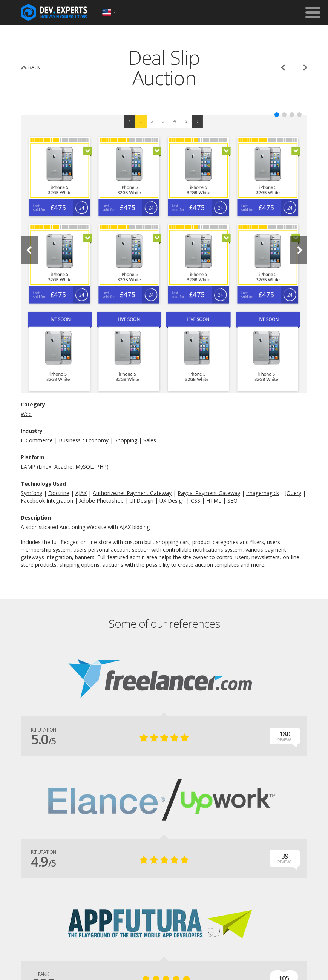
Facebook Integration (47, 501)
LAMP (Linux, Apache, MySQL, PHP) (65, 467)
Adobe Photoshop (101, 501)
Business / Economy (84, 440)
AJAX (81, 493)
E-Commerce (37, 440)
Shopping (126, 440)
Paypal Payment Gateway (209, 493)
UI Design (142, 501)
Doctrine (59, 493)
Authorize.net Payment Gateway (132, 493)
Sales (150, 440)
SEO (232, 501)
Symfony (31, 493)
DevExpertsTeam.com (54, 12)
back (34, 67)
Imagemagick (263, 493)
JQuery (293, 493)
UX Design (172, 501)
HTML (214, 501)
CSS (195, 501)
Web (26, 414)
